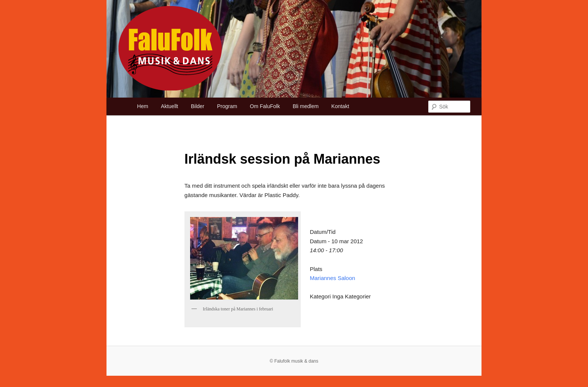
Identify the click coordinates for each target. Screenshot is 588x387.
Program (227, 106)
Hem (143, 106)
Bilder (198, 106)
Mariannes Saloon (332, 278)
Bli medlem (305, 106)
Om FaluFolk (265, 106)
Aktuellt (169, 106)
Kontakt (340, 106)
